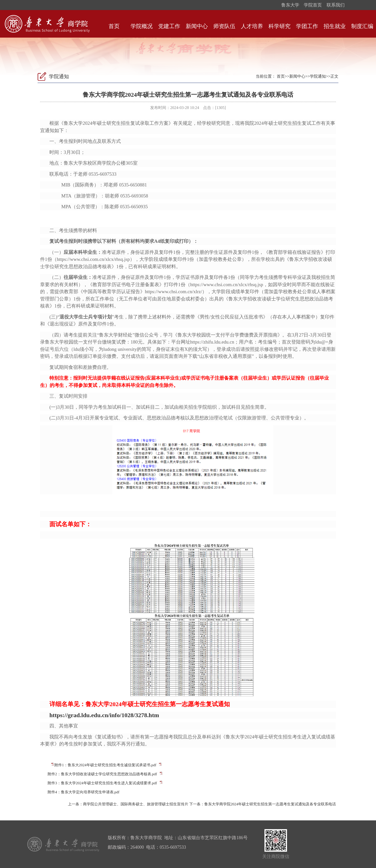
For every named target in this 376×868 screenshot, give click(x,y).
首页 (114, 26)
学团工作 (307, 26)
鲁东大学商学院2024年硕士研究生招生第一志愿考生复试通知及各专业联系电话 (270, 804)
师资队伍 (224, 26)
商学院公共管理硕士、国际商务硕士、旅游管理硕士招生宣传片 (136, 804)
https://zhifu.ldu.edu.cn (212, 342)
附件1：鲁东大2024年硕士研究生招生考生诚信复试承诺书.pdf (105, 765)
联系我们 (336, 5)
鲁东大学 (290, 5)
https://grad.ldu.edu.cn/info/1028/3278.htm (104, 715)
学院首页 (313, 5)
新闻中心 (197, 26)
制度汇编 (362, 26)
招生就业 (335, 26)
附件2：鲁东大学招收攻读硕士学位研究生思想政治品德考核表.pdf (102, 774)
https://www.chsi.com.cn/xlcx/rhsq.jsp (93, 259)
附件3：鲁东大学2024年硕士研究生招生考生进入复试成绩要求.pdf (102, 783)
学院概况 (142, 26)
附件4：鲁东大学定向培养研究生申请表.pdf (83, 792)
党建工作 (169, 26)
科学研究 (279, 26)
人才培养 (252, 26)
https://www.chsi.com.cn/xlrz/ (173, 292)
